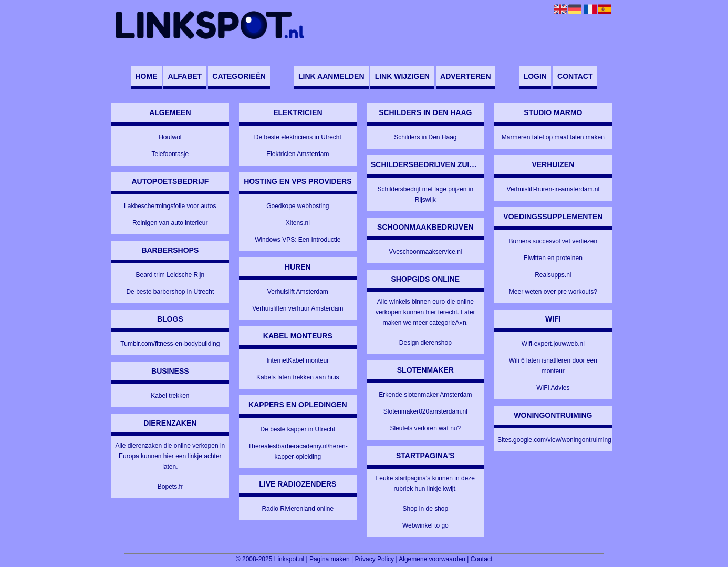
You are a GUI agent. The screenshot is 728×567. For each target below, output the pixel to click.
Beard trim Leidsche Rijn (170, 275)
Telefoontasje (170, 154)
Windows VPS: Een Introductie (298, 240)
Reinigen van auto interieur (170, 223)
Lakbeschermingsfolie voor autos (170, 206)
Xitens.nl (298, 223)
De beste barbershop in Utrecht (170, 292)
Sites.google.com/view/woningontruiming (554, 440)
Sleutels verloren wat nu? (425, 428)
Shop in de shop (425, 509)
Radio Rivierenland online (298, 509)
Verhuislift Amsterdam (298, 292)
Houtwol (170, 137)
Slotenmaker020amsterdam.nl (425, 411)
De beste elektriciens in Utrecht (298, 137)
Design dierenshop (425, 343)
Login (535, 76)
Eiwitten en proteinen (553, 258)
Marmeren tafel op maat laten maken (553, 137)
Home (146, 76)
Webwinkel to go (425, 525)
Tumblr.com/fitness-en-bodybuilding (170, 344)
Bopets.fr (170, 487)
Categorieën (239, 76)
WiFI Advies (553, 388)
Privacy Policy (374, 559)
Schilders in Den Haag (425, 137)
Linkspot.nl (289, 559)
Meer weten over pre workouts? (553, 292)
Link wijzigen (402, 76)
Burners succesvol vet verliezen (553, 241)
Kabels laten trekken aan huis (298, 377)
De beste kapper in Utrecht (298, 429)
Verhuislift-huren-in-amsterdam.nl (553, 189)
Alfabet (185, 76)
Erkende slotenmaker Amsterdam (425, 395)
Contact (575, 76)
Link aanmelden (331, 76)
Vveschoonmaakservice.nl (425, 252)
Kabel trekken (170, 396)
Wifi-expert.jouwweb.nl (553, 344)
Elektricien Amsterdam (298, 154)
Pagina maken (330, 559)
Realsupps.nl (553, 275)
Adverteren (465, 76)
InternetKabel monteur (298, 360)
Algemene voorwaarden (432, 559)
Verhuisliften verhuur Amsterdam (298, 308)
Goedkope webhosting (298, 206)
